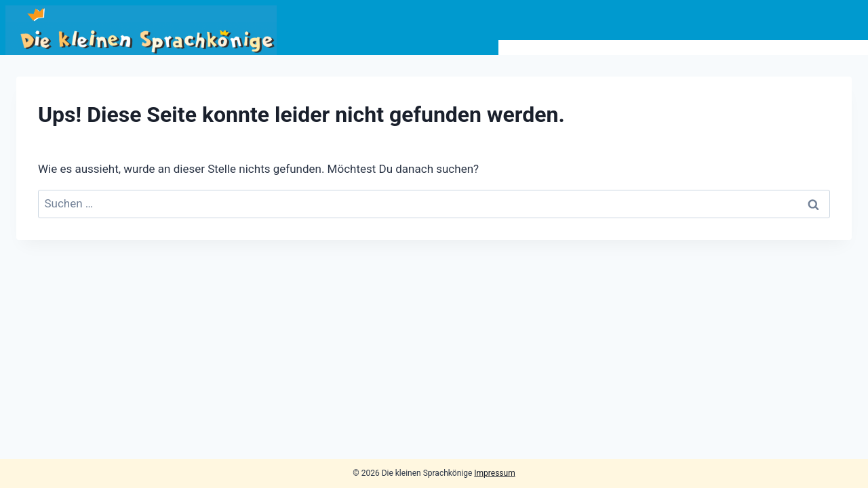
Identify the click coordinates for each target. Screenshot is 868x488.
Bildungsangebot (561, 47)
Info (653, 47)
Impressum (494, 473)
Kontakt (828, 47)
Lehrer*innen (735, 47)
